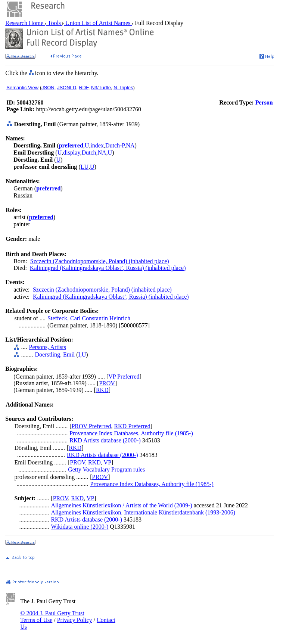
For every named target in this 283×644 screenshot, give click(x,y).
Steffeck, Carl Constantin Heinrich (89, 318)
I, (80, 354)
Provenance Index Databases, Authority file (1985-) (131, 433)
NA (130, 145)
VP (108, 462)
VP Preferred (124, 377)
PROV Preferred (91, 426)
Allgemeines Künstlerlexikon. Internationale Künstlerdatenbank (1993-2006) (143, 512)
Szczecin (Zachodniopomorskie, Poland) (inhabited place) (100, 261)
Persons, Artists (47, 347)
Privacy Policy (75, 620)
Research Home (25, 23)
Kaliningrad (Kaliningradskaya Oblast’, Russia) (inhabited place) (108, 268)
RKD (102, 390)
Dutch (89, 153)
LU (85, 167)
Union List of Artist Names (98, 23)
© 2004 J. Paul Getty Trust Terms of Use (52, 617)
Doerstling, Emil (55, 354)
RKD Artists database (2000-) (105, 440)
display (71, 153)
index (97, 145)
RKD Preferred (132, 426)
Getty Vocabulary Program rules (106, 469)
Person (264, 102)
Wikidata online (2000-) (80, 527)
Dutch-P (115, 145)
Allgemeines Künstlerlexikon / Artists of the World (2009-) (121, 505)
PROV (107, 383)
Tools (54, 23)
